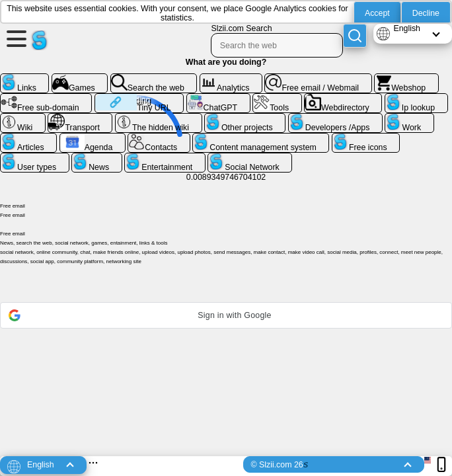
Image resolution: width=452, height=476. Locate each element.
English (407, 28)
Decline (426, 13)
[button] (226, 315)
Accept (377, 13)
